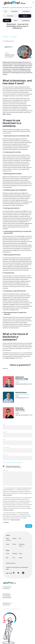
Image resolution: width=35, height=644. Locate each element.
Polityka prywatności (11, 563)
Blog (7, 558)
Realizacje (15, 553)
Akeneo (8, 544)
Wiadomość (17, 478)
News (16, 20)
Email (17, 442)
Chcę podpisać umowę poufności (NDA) (12, 463)
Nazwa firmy (17, 457)
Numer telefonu (17, 450)
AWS (20, 538)
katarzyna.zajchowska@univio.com (24, 415)
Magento (25, 16)
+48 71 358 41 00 (6, 605)
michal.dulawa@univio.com (22, 398)
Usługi (7, 553)
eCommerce (14, 37)
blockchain (6, 37)
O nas (14, 558)
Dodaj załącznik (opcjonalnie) (13, 466)
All (6, 11)
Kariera (20, 553)
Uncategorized (26, 20)
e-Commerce (26, 11)
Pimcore (14, 544)
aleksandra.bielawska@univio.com (24, 384)
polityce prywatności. (7, 495)
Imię (17, 427)
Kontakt (21, 558)
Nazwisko (17, 434)
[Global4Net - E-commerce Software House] (15, 3)
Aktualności (15, 11)
